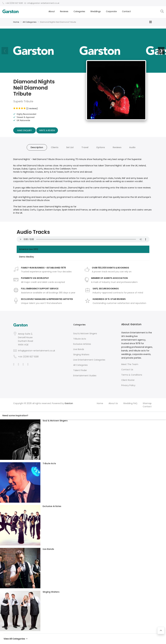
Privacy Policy (128, 385)
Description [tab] (37, 147)
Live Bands (79, 349)
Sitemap (147, 403)
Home (16, 22)
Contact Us (127, 370)
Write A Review (47, 130)
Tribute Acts (80, 339)
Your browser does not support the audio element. (83, 239)
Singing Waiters (81, 355)
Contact (126, 11)
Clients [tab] (55, 147)
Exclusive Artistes (82, 344)
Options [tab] (101, 147)
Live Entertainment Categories (89, 360)
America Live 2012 (29, 249)
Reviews (64, 11)
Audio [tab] (132, 147)
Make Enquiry (25, 130)
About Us (113, 403)
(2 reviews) (26, 108)
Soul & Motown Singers (85, 333)
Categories (79, 11)
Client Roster (128, 380)
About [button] (52, 11)
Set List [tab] (70, 147)
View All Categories (16, 639)
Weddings (96, 11)
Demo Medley (26, 257)
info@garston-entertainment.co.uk (37, 351)
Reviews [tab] (117, 147)
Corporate (111, 11)
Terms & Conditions (132, 375)
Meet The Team (130, 364)
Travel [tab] (85, 147)
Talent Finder (80, 370)
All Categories (30, 22)
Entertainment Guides (85, 376)
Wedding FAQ (130, 403)
